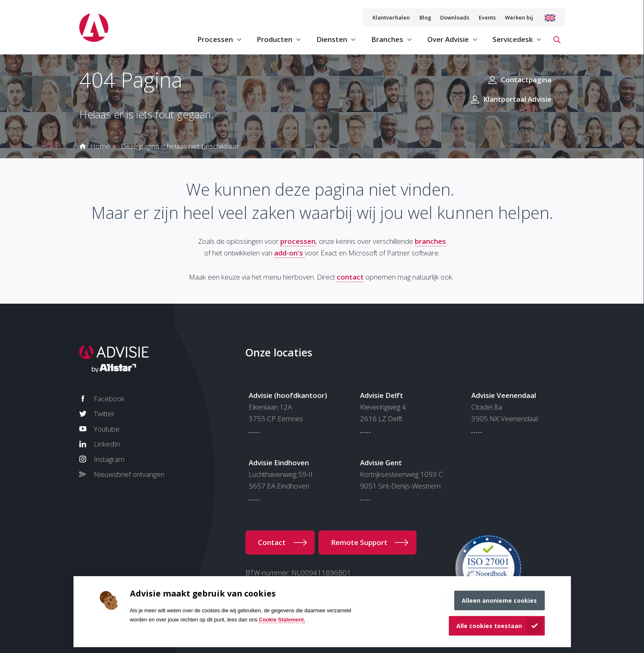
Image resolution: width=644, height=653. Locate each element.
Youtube (107, 429)
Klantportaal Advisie (517, 99)
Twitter (104, 414)
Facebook (109, 399)
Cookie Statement (281, 620)
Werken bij (519, 17)
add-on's (289, 253)
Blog (425, 17)
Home (100, 146)
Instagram (109, 459)
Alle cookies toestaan (489, 626)
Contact (272, 542)
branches (430, 241)
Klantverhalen (391, 17)
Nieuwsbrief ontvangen (129, 474)
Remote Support (359, 542)
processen (298, 241)
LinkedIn (107, 444)
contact (350, 277)
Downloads (455, 17)
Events (487, 17)
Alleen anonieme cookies (499, 600)
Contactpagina (526, 80)
